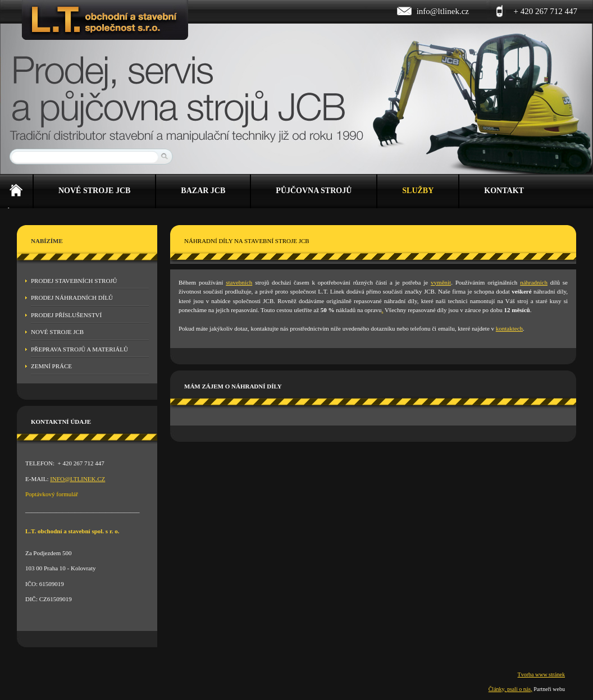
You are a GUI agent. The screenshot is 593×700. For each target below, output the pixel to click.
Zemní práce (51, 366)
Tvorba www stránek (541, 674)
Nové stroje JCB (57, 332)
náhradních (534, 282)
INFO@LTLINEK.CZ (77, 479)
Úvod (16, 191)
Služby (418, 191)
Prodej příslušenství (66, 315)
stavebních (239, 282)
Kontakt (504, 191)
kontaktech (509, 328)
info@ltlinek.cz (443, 11)
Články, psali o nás (510, 689)
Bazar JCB (203, 191)
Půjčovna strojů (314, 191)
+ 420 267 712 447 (546, 11)
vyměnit (441, 282)
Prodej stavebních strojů (74, 281)
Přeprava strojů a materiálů (79, 349)
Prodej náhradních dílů (72, 298)
